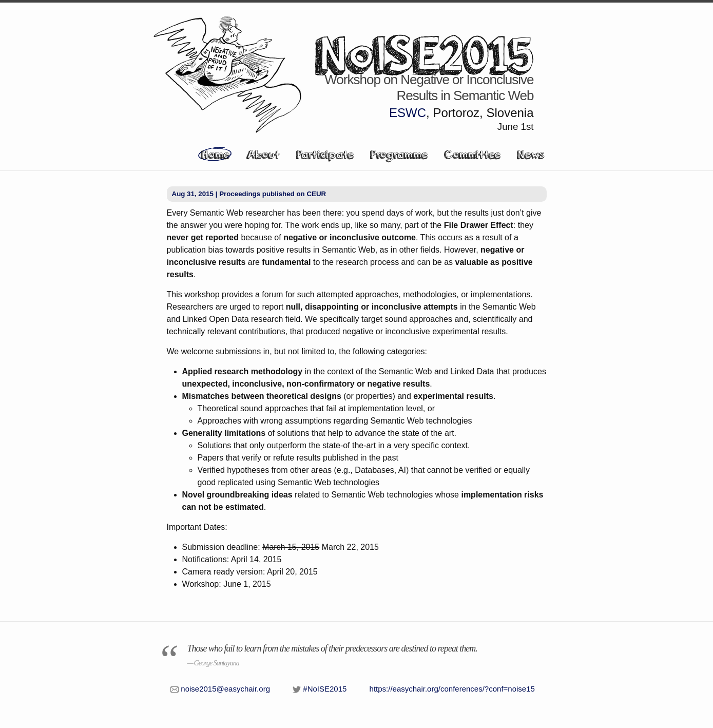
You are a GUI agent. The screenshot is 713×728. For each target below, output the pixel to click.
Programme (399, 154)
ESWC (408, 113)
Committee (472, 154)
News (531, 154)
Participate (325, 154)
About (263, 154)
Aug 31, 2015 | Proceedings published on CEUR (249, 194)
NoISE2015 (425, 54)
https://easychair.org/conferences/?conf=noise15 (452, 689)
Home (215, 154)
